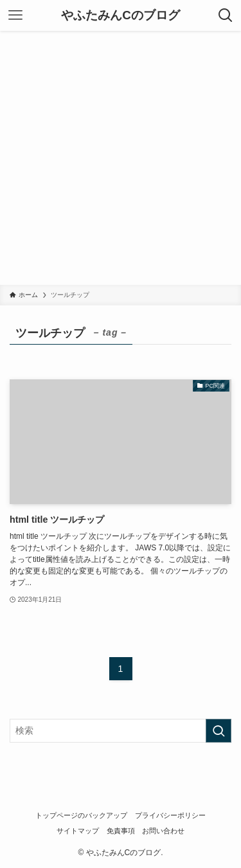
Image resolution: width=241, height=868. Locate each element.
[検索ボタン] (226, 15)
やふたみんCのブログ (121, 16)
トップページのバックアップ (81, 815)
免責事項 (121, 831)
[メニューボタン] (15, 15)
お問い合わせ (163, 831)
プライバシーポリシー (170, 815)
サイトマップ (78, 831)
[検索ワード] (121, 731)
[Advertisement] (121, 158)
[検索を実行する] (219, 731)
